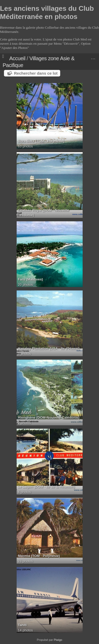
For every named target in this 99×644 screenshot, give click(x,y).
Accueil (17, 58)
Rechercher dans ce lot (36, 73)
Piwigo (58, 640)
